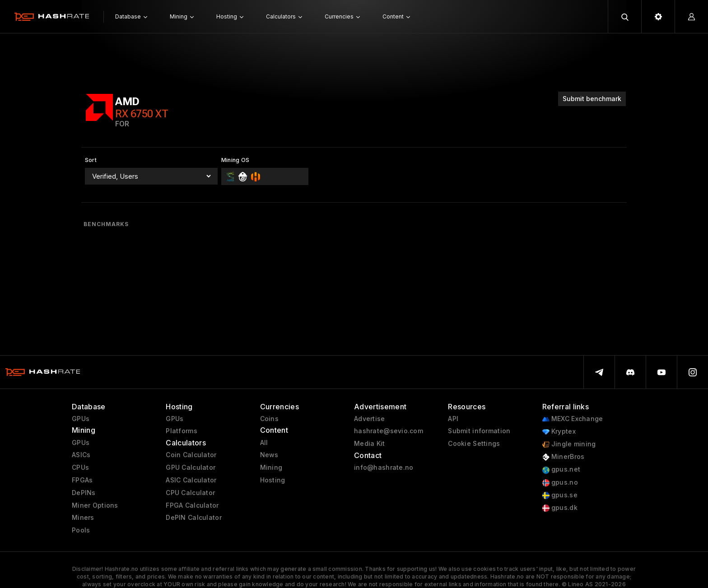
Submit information (479, 431)
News (269, 455)
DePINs (84, 493)
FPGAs (82, 480)
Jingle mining (569, 444)
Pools (81, 530)
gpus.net (561, 470)
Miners (83, 518)
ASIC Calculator (191, 480)
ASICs (81, 455)
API (453, 419)
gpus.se (560, 495)
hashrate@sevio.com (389, 431)
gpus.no (560, 483)
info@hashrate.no (384, 468)
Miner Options (95, 505)
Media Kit (370, 444)
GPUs (81, 419)
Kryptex (559, 432)
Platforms (182, 431)
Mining (271, 468)
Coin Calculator (191, 455)
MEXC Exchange (573, 419)
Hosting (273, 480)
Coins (269, 419)
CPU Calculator (190, 493)
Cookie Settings (474, 444)
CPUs (80, 468)
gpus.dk (560, 508)
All (264, 443)
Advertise (370, 419)
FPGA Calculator (192, 505)
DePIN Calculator (193, 518)
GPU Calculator (191, 468)
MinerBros (564, 457)
